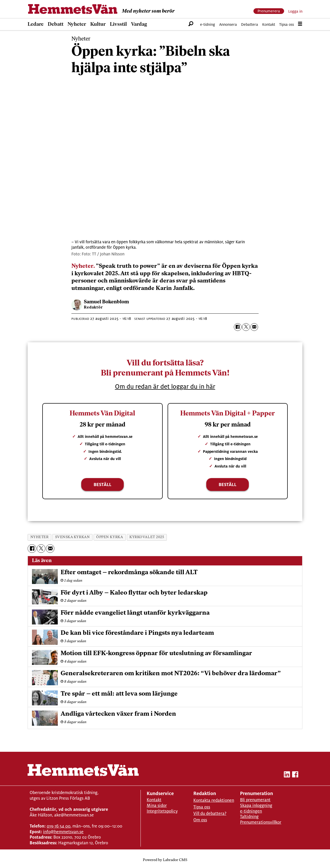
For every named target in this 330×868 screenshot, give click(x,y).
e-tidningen (251, 811)
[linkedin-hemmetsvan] (287, 775)
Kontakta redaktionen (214, 800)
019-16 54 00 (59, 826)
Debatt (56, 24)
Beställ (102, 485)
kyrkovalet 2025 (147, 537)
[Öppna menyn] (300, 24)
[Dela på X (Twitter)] (246, 327)
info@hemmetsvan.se (63, 832)
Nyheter (77, 24)
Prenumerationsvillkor (261, 822)
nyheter (40, 537)
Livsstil (118, 24)
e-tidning (208, 24)
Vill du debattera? (210, 813)
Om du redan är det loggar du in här (165, 386)
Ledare (36, 24)
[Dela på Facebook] (238, 327)
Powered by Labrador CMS (165, 860)
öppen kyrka (110, 537)
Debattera (250, 24)
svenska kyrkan (73, 537)
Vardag (139, 24)
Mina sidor (157, 806)
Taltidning (249, 817)
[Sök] (191, 24)
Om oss (200, 820)
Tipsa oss (287, 24)
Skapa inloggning (256, 806)
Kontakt (269, 24)
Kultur (98, 24)
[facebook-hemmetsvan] (295, 775)
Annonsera (228, 24)
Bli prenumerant (255, 800)
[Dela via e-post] (254, 327)
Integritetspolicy (162, 811)
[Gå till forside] (73, 9)
